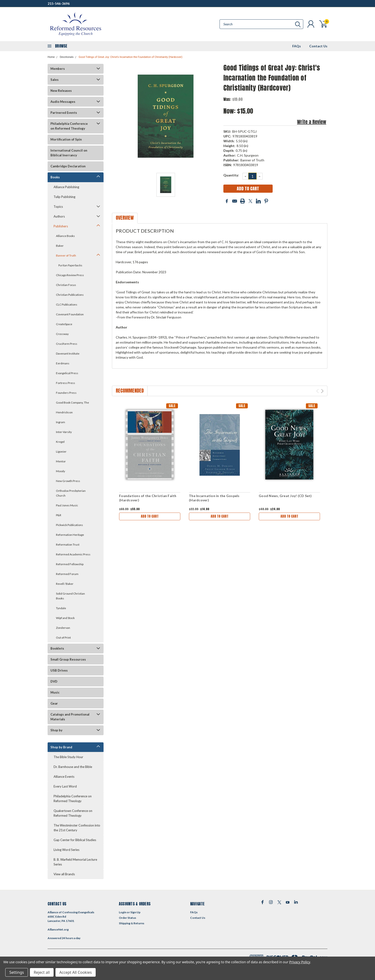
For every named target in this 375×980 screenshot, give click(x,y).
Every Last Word (65, 786)
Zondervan (63, 628)
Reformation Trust (68, 545)
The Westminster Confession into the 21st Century (77, 828)
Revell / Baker (65, 584)
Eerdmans (63, 363)
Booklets (57, 648)
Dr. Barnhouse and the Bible (73, 767)
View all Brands (64, 874)
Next (322, 391)
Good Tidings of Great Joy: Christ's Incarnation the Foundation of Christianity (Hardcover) (131, 57)
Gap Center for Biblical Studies (75, 840)
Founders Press (66, 393)
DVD (54, 681)
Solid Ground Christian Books (70, 596)
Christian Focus (66, 285)
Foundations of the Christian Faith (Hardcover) (148, 498)
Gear (54, 703)
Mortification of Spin (66, 139)
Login (123, 912)
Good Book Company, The (72, 402)
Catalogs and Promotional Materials (70, 717)
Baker (60, 246)
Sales (55, 80)
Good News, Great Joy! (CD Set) (285, 496)
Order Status (127, 918)
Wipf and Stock (65, 618)
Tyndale (61, 608)
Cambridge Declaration (68, 166)
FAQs (297, 46)
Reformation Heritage (70, 535)
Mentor (61, 461)
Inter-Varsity (64, 432)
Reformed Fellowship (70, 564)
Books (55, 177)
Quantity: (231, 175)
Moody (61, 471)
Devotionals (67, 57)
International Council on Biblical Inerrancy (69, 153)
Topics (58, 207)
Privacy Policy (300, 962)
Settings (17, 972)
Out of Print (63, 638)
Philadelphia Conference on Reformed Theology (69, 126)
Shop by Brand (61, 747)
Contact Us (318, 46)
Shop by (56, 730)
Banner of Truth (66, 255)
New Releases (61, 91)
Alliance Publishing (66, 187)
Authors (59, 216)
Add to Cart (150, 516)
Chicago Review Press (70, 275)
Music (55, 692)
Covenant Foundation (70, 314)
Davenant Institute (68, 353)
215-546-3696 (59, 3)
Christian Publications (70, 295)
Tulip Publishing (64, 197)
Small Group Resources (68, 659)
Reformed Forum (67, 574)
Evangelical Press (67, 373)
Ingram (61, 422)
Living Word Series (66, 850)
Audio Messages (63, 102)
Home (51, 57)
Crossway (62, 334)
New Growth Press (68, 481)
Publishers (61, 226)
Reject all (42, 972)
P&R (59, 515)
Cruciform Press (67, 344)
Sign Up (135, 912)
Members (58, 69)
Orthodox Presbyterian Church (71, 493)
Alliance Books (65, 236)
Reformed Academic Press (73, 554)
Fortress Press (66, 383)
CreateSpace (64, 324)
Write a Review (312, 122)
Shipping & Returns (132, 923)
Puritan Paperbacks (70, 265)
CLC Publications (67, 304)
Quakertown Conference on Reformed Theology (73, 813)
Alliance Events (64, 777)
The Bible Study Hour (68, 757)
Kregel (60, 442)
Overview (125, 218)
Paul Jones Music (67, 505)
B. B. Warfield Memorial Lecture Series (75, 862)
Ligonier (61, 452)
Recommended (130, 391)
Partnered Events (64, 113)
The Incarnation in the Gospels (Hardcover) (214, 498)
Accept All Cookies (76, 972)
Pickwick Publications (69, 525)
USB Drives (59, 670)
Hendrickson (64, 412)
